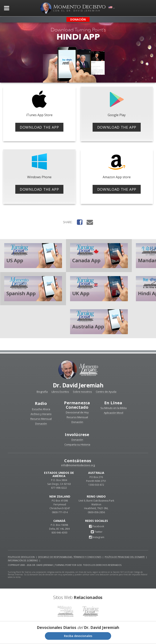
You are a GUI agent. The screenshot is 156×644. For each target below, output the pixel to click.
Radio (41, 403)
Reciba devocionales (78, 636)
